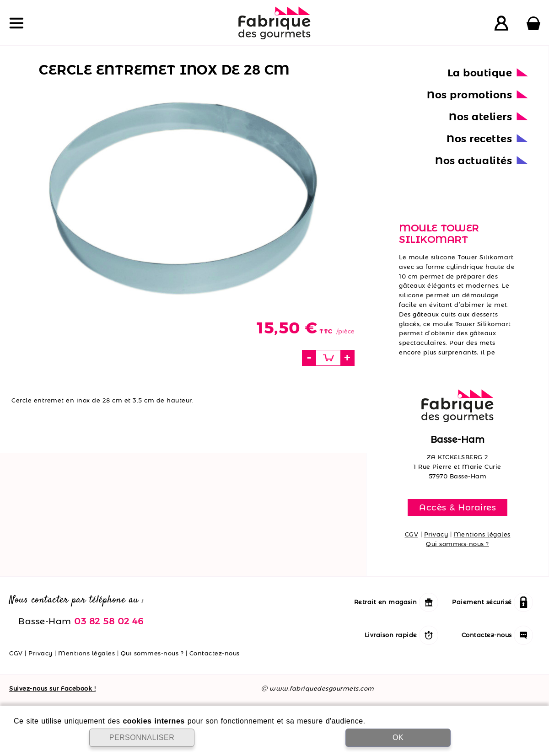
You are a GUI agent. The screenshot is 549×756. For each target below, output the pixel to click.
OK (398, 737)
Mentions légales (482, 534)
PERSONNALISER (142, 737)
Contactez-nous (215, 653)
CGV (412, 534)
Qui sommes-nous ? (457, 544)
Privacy (436, 534)
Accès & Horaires (457, 507)
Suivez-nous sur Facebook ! (52, 688)
